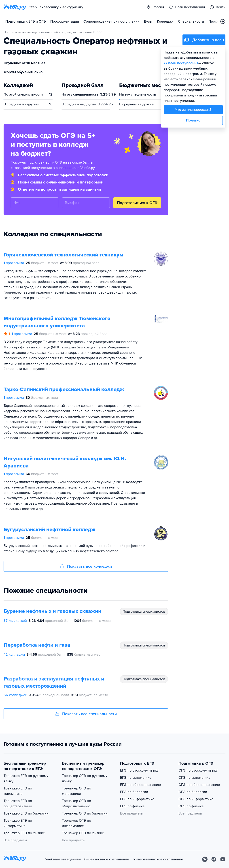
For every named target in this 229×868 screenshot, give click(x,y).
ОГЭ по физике (191, 806)
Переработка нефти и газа (37, 645)
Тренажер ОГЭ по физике (83, 833)
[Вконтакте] (205, 859)
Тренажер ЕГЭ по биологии (26, 813)
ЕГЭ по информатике (137, 799)
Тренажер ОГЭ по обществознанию (76, 804)
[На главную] (15, 859)
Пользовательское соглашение (157, 859)
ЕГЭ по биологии (134, 792)
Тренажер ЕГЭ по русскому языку (26, 778)
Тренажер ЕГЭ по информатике (18, 823)
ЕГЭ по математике (136, 778)
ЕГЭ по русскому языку (139, 770)
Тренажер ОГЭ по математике (76, 791)
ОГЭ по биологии (193, 792)
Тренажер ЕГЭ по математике (18, 791)
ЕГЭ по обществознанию (140, 785)
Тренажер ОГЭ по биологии (85, 813)
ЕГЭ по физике (132, 806)
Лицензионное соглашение (106, 859)
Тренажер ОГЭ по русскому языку (85, 778)
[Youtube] (223, 859)
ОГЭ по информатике (196, 799)
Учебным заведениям (63, 859)
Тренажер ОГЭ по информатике (76, 823)
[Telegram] (214, 859)
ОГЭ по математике (194, 778)
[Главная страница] (15, 7)
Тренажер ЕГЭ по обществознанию (18, 804)
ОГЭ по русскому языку (198, 770)
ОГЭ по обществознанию (199, 785)
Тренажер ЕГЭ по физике (24, 833)
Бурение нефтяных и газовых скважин (52, 611)
